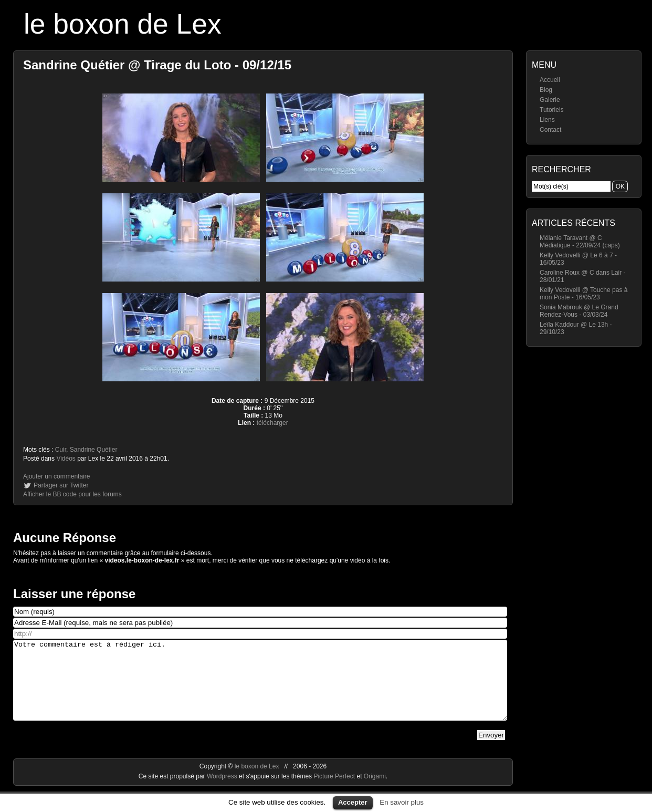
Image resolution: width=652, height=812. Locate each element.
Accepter (353, 802)
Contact (550, 130)
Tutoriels (552, 110)
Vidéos (66, 459)
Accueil (550, 80)
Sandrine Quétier (94, 450)
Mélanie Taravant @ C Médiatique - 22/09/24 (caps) (580, 242)
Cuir (61, 450)
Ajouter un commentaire (56, 476)
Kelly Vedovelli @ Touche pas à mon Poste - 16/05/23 (583, 294)
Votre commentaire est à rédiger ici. (260, 688)
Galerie (550, 100)
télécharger (272, 423)
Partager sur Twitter (61, 485)
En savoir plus (402, 802)
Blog (546, 90)
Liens (547, 120)
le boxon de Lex (123, 24)
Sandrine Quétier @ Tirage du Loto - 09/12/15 (157, 65)
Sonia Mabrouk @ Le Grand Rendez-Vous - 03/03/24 (579, 311)
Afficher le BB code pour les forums (72, 494)
